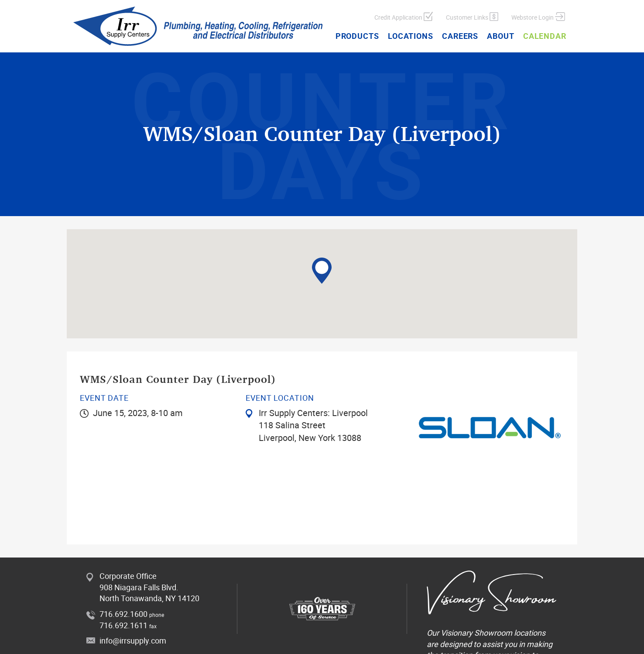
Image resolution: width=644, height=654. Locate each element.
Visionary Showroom (476, 633)
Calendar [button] (545, 36)
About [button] (501, 36)
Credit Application (404, 17)
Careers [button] (460, 36)
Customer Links (472, 17)
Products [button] (357, 36)
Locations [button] (411, 36)
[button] (322, 271)
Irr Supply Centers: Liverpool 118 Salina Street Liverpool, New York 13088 (313, 425)
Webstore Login (538, 17)
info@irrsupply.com (133, 640)
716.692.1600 (123, 614)
